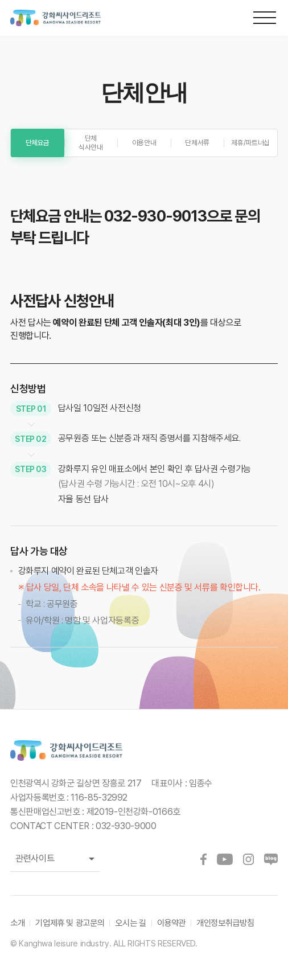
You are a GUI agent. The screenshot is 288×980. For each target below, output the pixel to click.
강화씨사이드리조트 (64, 18)
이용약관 (172, 923)
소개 (17, 923)
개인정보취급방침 (225, 923)
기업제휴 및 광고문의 (70, 923)
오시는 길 (130, 923)
